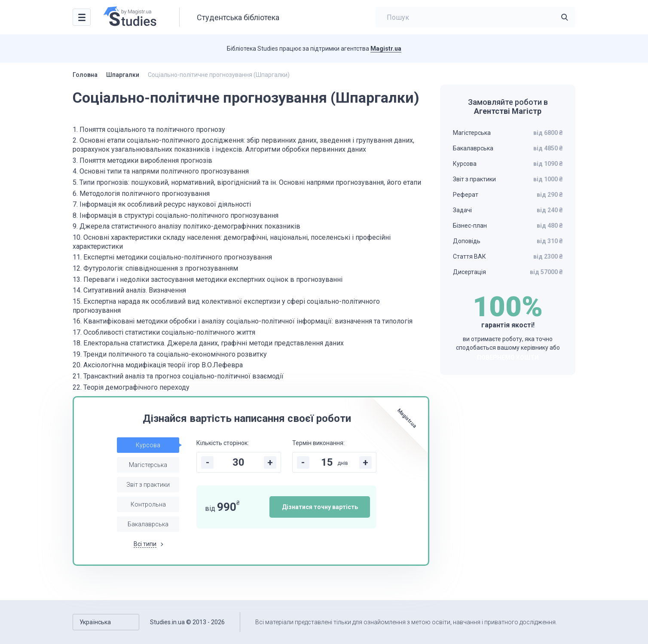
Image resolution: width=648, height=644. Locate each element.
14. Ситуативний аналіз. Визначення (129, 290)
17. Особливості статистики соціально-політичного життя (164, 332)
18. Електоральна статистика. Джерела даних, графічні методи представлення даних (208, 343)
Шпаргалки (123, 75)
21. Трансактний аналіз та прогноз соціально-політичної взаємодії (178, 376)
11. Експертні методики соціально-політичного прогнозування (172, 257)
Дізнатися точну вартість (320, 507)
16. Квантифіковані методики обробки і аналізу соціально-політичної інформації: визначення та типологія (243, 321)
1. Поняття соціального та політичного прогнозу (149, 130)
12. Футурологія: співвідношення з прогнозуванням (155, 268)
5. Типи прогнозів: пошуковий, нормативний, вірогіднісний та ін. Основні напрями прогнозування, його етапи (247, 182)
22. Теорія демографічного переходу (131, 387)
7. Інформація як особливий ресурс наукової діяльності (162, 204)
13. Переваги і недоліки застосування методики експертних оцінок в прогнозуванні (208, 279)
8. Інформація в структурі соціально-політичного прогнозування (176, 215)
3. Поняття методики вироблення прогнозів (142, 160)
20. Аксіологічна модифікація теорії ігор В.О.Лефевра (158, 365)
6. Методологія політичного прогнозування (141, 194)
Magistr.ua (386, 49)
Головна (85, 75)
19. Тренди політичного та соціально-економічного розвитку (170, 354)
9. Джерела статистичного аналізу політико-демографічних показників (186, 226)
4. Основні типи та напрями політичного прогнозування (161, 171)
